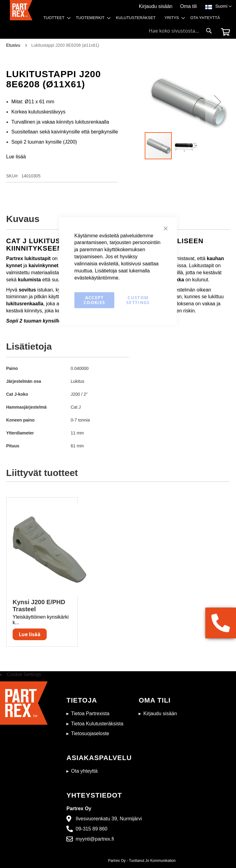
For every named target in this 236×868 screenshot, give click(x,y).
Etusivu (13, 45)
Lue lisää (16, 157)
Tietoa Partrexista (90, 713)
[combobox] (180, 31)
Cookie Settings (24, 674)
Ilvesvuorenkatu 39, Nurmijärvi (109, 819)
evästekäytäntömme (96, 278)
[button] (223, 6)
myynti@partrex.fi (95, 839)
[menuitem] (55, 18)
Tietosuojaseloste (90, 733)
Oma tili (188, 6)
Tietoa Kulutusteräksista (97, 724)
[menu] (134, 19)
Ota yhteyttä (84, 771)
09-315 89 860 (91, 829)
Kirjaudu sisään (156, 6)
